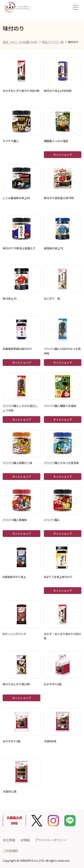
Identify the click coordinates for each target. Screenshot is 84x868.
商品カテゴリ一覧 (53, 42)
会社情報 (9, 840)
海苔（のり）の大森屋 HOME (20, 42)
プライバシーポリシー (51, 840)
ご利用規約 (11, 851)
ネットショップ (62, 155)
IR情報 (25, 840)
